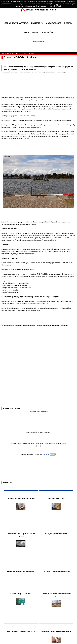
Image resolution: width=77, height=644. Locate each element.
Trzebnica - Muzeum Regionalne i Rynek (21, 503)
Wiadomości (47, 32)
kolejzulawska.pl (42, 304)
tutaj (57, 4)
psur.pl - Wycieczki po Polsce (38, 10)
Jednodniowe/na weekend (16, 23)
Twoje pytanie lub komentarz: (38, 411)
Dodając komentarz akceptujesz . (36, 454)
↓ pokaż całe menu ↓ (39, 41)
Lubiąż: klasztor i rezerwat (56, 503)
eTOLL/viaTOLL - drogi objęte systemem (56, 572)
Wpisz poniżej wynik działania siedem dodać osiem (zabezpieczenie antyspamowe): (38, 443)
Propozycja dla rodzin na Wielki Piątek (21, 572)
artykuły (12, 53)
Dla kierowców (31, 32)
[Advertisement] (39, 91)
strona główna (5, 53)
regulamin (46, 454)
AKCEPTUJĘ (57, 6)
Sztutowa (18, 304)
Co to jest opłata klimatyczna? (56, 534)
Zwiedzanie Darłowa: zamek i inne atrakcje (56, 637)
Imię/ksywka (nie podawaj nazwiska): (38, 432)
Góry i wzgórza (54, 23)
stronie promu (6, 265)
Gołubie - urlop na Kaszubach (21, 599)
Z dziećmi (69, 23)
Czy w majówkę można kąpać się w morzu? (21, 631)
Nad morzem (37, 23)
